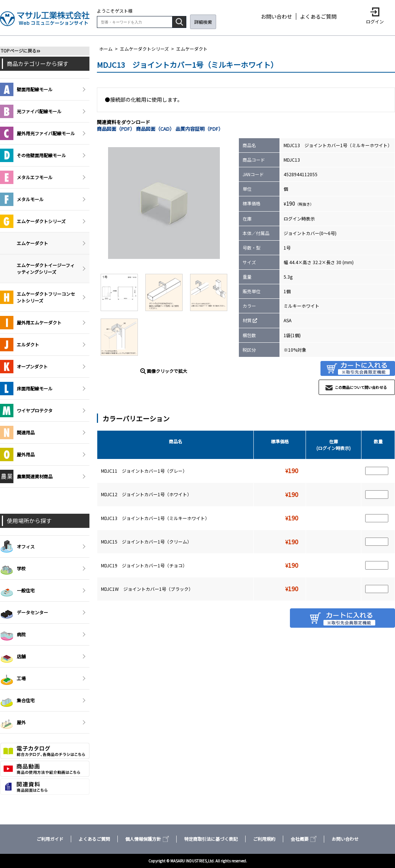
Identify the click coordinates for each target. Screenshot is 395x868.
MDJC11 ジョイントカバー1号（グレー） (144, 471)
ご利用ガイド (50, 839)
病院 (13, 634)
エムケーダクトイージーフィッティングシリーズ (46, 268)
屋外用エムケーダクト (31, 323)
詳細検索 (203, 22)
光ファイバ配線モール (31, 111)
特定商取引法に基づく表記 (211, 839)
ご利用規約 (264, 839)
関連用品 (17, 433)
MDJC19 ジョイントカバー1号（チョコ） (144, 565)
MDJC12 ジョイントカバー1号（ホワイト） (146, 494)
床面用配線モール (26, 389)
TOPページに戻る (19, 50)
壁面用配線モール (26, 89)
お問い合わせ (276, 16)
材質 (247, 320)
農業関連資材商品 (26, 476)
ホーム (106, 49)
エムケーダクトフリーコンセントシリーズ (37, 297)
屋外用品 (17, 454)
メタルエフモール (26, 177)
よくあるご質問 (318, 16)
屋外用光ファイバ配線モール (37, 133)
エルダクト (20, 345)
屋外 (13, 722)
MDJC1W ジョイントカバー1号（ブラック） (147, 589)
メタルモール (22, 199)
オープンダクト (24, 367)
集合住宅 (17, 700)
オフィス (17, 547)
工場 (13, 678)
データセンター (24, 612)
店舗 (13, 656)
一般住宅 (17, 590)
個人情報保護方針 (147, 839)
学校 (13, 568)
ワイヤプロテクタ (26, 411)
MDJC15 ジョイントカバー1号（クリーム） (146, 541)
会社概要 (304, 839)
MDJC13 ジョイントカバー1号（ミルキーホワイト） (155, 518)
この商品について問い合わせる (361, 387)
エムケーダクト (192, 49)
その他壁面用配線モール (33, 155)
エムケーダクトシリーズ (144, 49)
